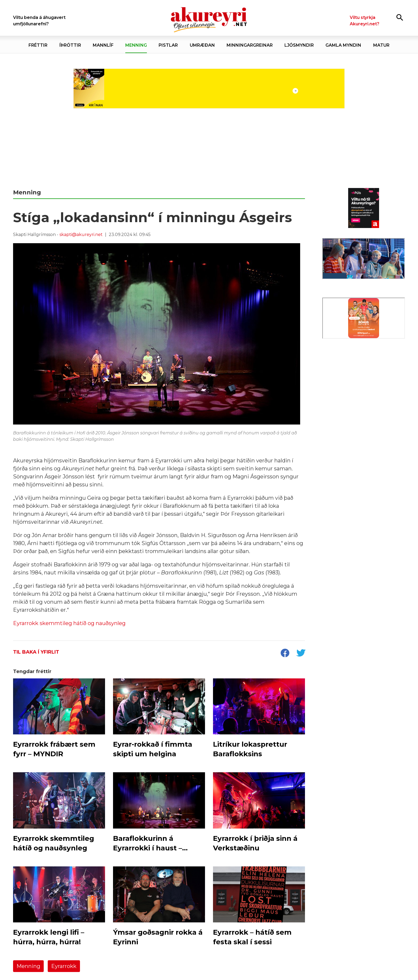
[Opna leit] (400, 17)
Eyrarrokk (64, 966)
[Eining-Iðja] (364, 387)
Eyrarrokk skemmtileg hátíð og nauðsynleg (69, 623)
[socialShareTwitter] (301, 654)
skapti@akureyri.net (81, 235)
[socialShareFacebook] (285, 654)
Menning (28, 966)
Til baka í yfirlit (36, 652)
